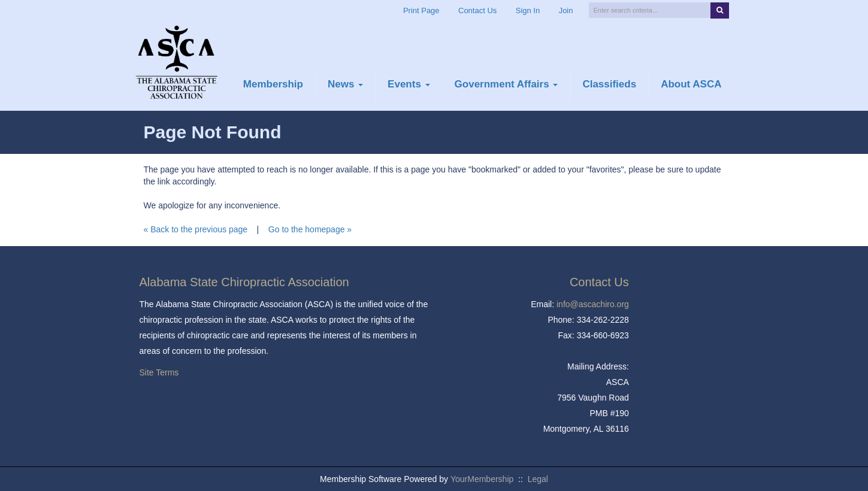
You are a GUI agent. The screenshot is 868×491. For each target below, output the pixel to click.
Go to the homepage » (310, 229)
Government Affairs (506, 84)
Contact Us (477, 10)
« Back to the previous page (196, 229)
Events (409, 84)
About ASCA (691, 84)
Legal (538, 479)
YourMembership (482, 479)
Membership (273, 84)
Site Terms (159, 372)
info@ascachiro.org (593, 304)
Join (566, 10)
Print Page (421, 10)
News (345, 84)
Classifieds (609, 84)
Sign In (528, 10)
